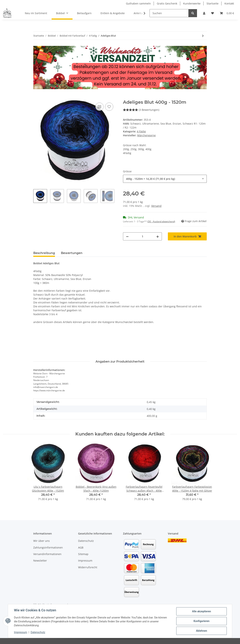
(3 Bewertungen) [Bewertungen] (141, 110)
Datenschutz (86, 541)
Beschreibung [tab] (44, 253)
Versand (156, 206)
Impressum (85, 561)
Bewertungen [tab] (72, 253)
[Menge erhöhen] (158, 236)
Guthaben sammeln (138, 3)
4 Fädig (141, 131)
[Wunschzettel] (213, 13)
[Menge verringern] (127, 236)
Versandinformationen (47, 554)
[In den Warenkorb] (36, 98)
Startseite (213, 3)
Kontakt (229, 3)
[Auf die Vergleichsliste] (99, 107)
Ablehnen (201, 631)
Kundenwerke (192, 3)
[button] (204, 13)
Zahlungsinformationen (48, 547)
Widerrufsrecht (88, 567)
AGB (81, 547)
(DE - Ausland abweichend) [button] (161, 221)
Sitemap (83, 554)
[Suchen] (169, 13)
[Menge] (142, 236)
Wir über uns (41, 541)
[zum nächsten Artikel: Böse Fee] (203, 36)
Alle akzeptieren (201, 611)
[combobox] (165, 179)
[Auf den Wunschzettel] (109, 107)
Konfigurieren (201, 621)
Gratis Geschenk (167, 3)
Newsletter (40, 561)
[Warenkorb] (227, 13)
